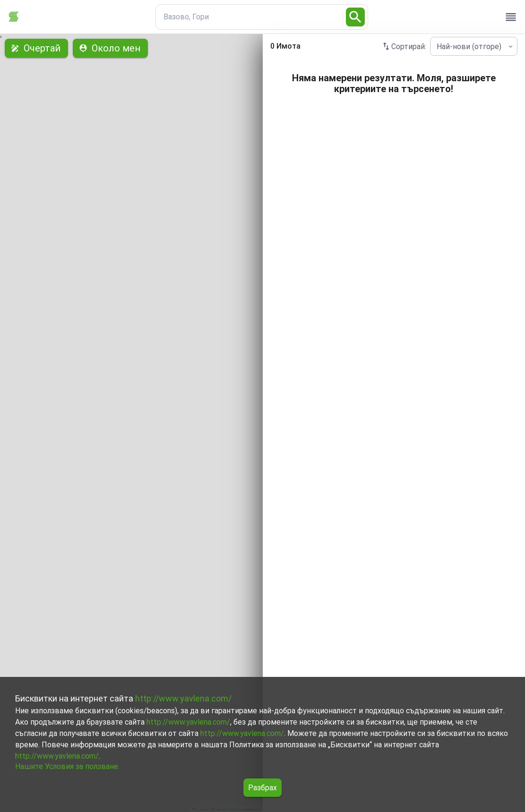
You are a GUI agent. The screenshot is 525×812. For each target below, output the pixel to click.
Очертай (36, 48)
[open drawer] (511, 17)
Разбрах (262, 788)
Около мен (110, 48)
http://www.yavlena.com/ (183, 698)
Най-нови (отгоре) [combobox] (469, 47)
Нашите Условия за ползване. (67, 766)
